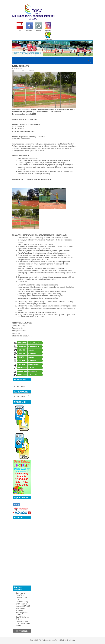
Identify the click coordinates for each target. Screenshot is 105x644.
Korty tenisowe (21, 66)
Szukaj (16, 505)
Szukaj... (13, 500)
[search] (28, 502)
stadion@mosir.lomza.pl (26, 131)
